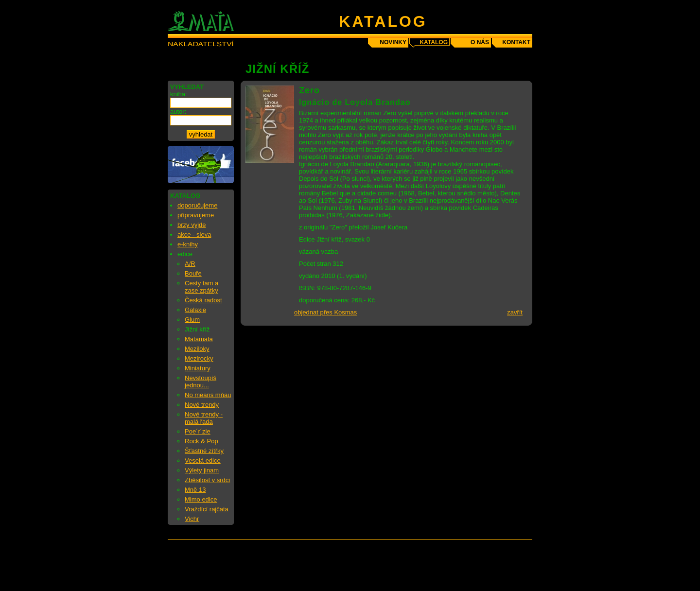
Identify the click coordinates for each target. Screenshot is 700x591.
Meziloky (197, 349)
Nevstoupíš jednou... (201, 382)
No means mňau (208, 395)
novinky (393, 42)
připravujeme (196, 215)
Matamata (199, 339)
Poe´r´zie (198, 431)
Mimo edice (201, 499)
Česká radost (203, 300)
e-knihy (188, 244)
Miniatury (198, 368)
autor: (178, 112)
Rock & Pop (201, 441)
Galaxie (195, 310)
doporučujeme (197, 205)
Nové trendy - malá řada (204, 418)
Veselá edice (203, 461)
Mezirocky (199, 358)
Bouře (193, 273)
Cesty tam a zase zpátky (201, 287)
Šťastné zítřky (204, 451)
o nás (480, 42)
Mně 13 (195, 490)
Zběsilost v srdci (207, 480)
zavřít (515, 312)
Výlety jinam (202, 470)
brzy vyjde (192, 225)
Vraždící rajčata (207, 509)
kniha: (179, 94)
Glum (192, 320)
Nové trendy (202, 405)
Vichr (192, 519)
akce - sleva (194, 235)
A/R (190, 264)
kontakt (516, 42)
